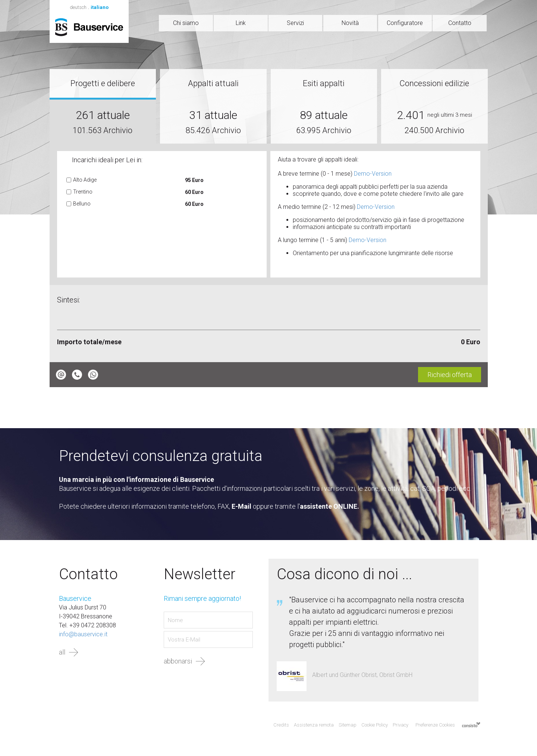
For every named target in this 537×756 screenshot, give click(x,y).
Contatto (460, 23)
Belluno (82, 204)
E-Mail (241, 506)
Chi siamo (186, 23)
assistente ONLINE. (329, 506)
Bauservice (89, 27)
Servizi (295, 23)
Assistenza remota (314, 725)
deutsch (78, 7)
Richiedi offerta (450, 375)
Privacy (401, 725)
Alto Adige (85, 180)
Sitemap (348, 725)
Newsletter (200, 574)
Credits (281, 725)
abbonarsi (178, 661)
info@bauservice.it (83, 634)
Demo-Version (373, 174)
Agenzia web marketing (471, 725)
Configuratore (405, 23)
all (62, 652)
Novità (350, 23)
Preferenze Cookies (435, 725)
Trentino (83, 192)
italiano (100, 7)
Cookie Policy (375, 725)
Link (241, 23)
